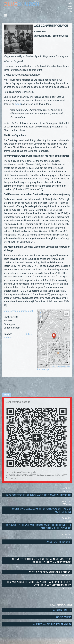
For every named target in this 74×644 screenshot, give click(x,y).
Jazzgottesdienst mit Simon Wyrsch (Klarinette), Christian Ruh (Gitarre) (38, 527)
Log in (70, 3)
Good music (64, 617)
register (69, 6)
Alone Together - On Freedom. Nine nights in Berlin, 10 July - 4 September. (42, 561)
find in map (43, 370)
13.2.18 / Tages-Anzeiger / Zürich (50, 572)
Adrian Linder (62, 610)
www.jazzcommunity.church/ (19, 311)
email (18, 104)
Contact (69, 12)
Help (70, 9)
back (7, 395)
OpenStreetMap (64, 367)
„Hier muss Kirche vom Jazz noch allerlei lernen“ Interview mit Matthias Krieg (38, 584)
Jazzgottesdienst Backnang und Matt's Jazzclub (39, 495)
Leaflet (53, 367)
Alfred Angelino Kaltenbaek (52, 625)
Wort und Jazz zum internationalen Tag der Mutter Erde (42, 510)
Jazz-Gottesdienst (59, 542)
